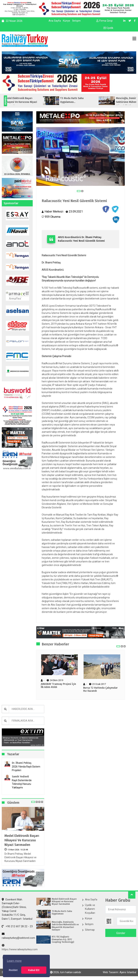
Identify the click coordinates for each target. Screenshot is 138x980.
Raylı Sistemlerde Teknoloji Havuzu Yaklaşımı (22, 784)
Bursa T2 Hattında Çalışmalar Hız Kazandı (100, 689)
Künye (66, 21)
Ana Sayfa (55, 21)
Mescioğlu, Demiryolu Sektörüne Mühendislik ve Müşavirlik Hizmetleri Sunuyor (65, 926)
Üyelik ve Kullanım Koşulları (90, 909)
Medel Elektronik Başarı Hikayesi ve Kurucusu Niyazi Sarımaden (22, 840)
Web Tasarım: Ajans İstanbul (119, 972)
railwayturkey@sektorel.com (18, 936)
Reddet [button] (13, 970)
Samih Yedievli (20, 777)
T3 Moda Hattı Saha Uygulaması (62, 912)
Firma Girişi (104, 21)
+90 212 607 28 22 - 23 (17, 926)
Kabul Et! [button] (34, 970)
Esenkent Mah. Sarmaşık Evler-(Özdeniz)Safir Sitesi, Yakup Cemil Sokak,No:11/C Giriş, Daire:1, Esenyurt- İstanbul (17, 909)
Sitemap (90, 930)
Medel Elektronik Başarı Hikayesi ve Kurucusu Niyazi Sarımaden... (30, 102)
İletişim (76, 21)
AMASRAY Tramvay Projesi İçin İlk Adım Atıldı (58, 686)
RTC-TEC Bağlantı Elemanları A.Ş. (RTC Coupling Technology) (63, 939)
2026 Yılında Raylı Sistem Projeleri (26, 768)
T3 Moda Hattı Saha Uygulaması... (81, 100)
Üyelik (108, 28)
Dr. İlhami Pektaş (22, 763)
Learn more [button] (14, 961)
